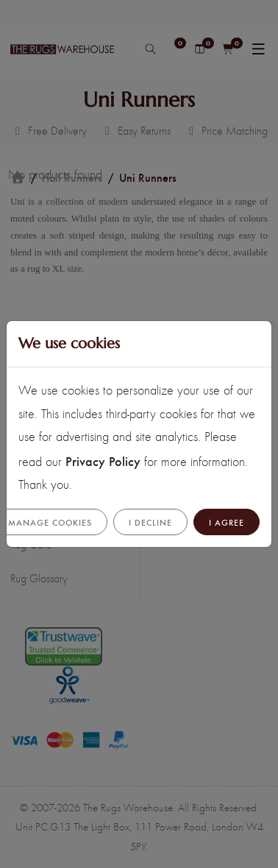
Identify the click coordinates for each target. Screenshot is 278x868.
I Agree (227, 522)
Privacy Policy (103, 461)
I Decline (150, 522)
